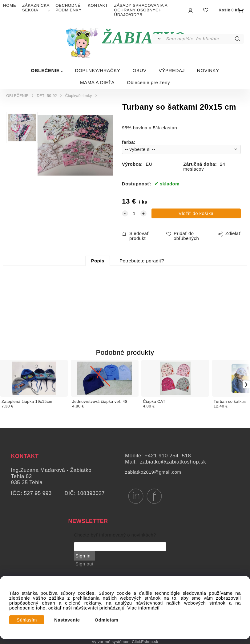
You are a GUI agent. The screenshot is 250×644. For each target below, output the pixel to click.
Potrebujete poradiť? (142, 261)
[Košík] (230, 10)
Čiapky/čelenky (79, 96)
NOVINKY (208, 70)
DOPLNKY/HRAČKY (97, 70)
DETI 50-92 (47, 96)
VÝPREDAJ (172, 70)
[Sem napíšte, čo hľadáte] (204, 39)
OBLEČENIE (45, 70)
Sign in (83, 556)
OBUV (140, 70)
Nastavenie (67, 620)
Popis (98, 261)
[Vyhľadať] (158, 39)
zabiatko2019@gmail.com (153, 472)
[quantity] (134, 213)
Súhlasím (27, 620)
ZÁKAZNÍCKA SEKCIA (36, 8)
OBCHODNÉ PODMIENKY (69, 8)
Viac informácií (144, 608)
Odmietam (107, 620)
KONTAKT (98, 5)
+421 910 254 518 (168, 456)
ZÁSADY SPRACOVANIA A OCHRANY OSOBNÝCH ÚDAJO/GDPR (141, 10)
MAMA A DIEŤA (97, 82)
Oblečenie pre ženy (148, 82)
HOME (10, 5)
